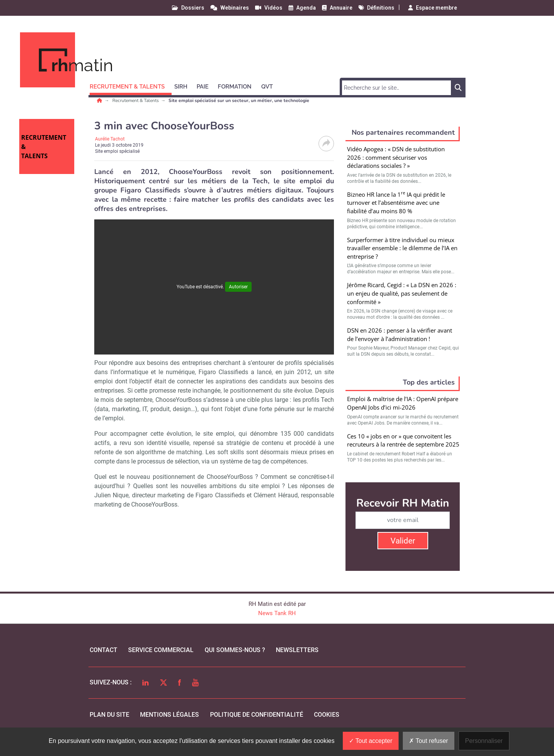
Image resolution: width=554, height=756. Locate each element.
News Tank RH (277, 613)
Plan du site (109, 715)
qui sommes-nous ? (235, 650)
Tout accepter (371, 741)
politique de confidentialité (257, 715)
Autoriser (238, 287)
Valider (403, 541)
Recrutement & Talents (136, 100)
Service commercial (161, 650)
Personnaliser (484, 741)
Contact (103, 650)
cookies (327, 715)
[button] (131, 85)
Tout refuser (429, 741)
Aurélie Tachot (110, 139)
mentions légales (169, 715)
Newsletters (297, 650)
